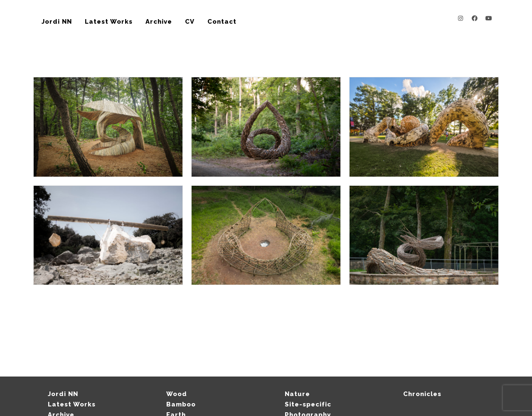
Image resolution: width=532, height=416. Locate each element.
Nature (297, 394)
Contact (222, 22)
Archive (159, 22)
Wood (177, 394)
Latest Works (109, 22)
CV (190, 22)
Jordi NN (57, 22)
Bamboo (181, 404)
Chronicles (422, 394)
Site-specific (308, 404)
